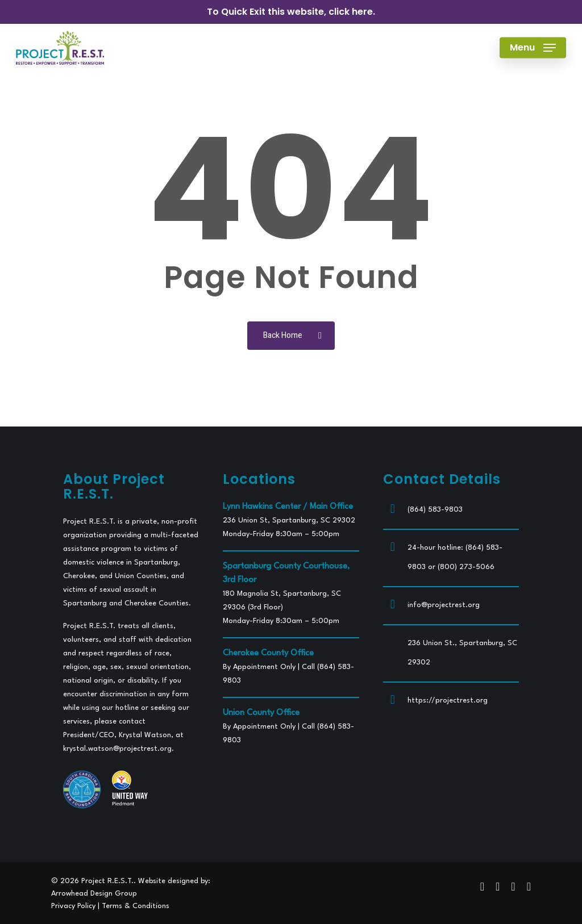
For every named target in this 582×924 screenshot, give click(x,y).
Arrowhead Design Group (94, 894)
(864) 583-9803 (435, 510)
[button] (533, 48)
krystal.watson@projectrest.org (117, 749)
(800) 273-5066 (466, 567)
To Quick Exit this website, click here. (291, 12)
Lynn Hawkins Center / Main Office (288, 507)
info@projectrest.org (444, 605)
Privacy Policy (73, 906)
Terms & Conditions (136, 906)
